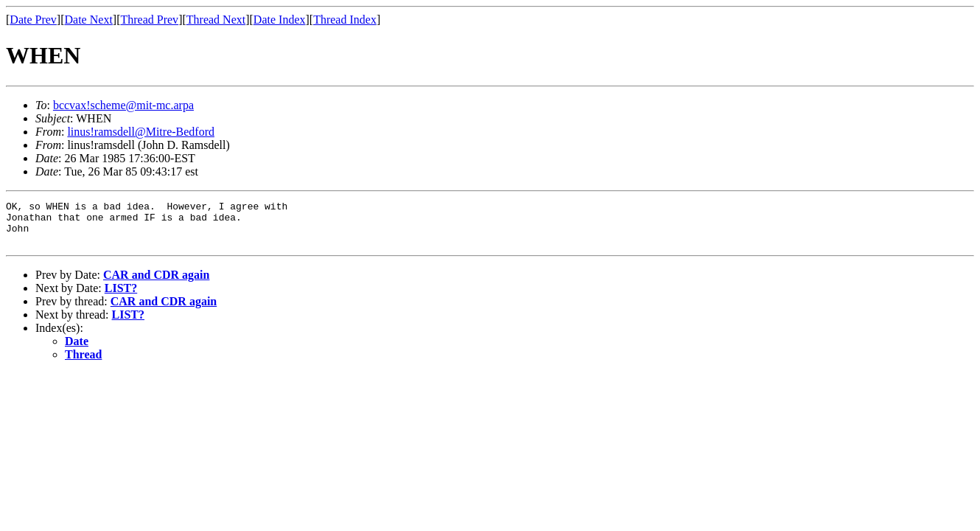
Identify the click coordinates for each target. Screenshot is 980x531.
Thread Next (216, 20)
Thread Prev (149, 20)
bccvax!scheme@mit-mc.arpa (123, 105)
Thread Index (345, 20)
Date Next (89, 20)
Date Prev (33, 20)
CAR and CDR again (156, 284)
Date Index (280, 20)
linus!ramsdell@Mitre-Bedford (141, 132)
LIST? (121, 297)
